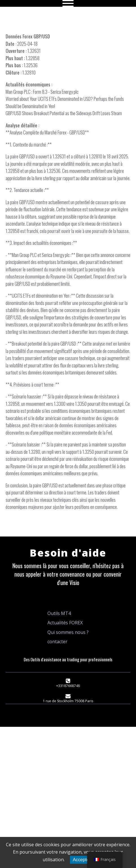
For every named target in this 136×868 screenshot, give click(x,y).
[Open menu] (68, 3)
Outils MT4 (59, 613)
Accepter (82, 860)
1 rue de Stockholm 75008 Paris (68, 701)
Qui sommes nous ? (68, 632)
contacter (57, 642)
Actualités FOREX (65, 623)
